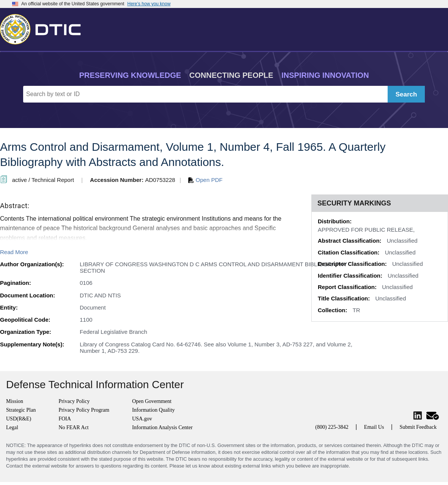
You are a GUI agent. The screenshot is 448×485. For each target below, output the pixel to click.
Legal (12, 427)
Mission (15, 401)
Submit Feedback (418, 427)
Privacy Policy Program (84, 410)
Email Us (374, 427)
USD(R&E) (19, 419)
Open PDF (205, 180)
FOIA (65, 419)
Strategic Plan (21, 410)
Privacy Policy (74, 401)
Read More (14, 252)
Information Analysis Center (162, 427)
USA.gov (142, 419)
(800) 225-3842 (332, 427)
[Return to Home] (44, 28)
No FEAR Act (73, 427)
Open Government (152, 401)
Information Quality (153, 410)
